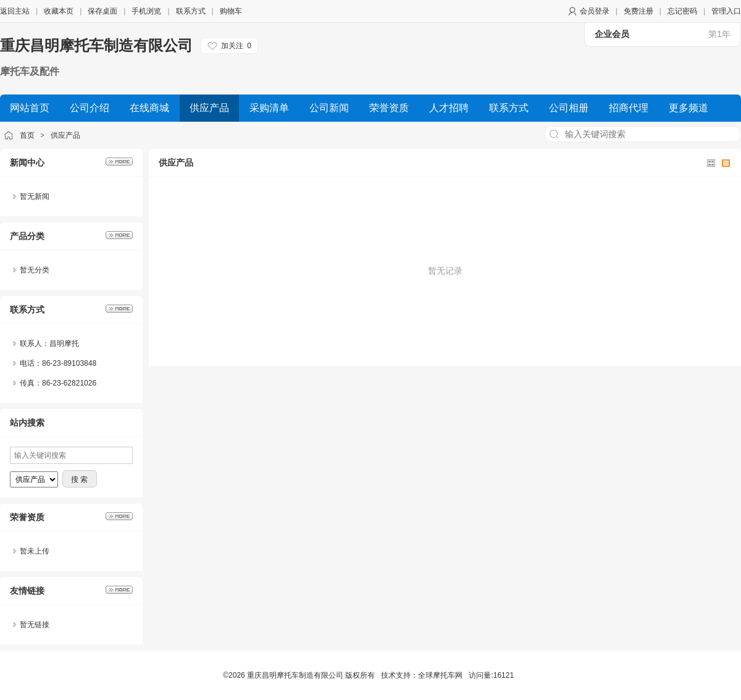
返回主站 (15, 11)
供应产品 (65, 135)
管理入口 (726, 11)
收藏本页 (59, 11)
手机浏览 (146, 11)
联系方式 (191, 11)
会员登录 (595, 11)
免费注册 (638, 11)
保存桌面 (103, 11)
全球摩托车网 (440, 675)
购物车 (231, 11)
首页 (27, 135)
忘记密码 (682, 11)
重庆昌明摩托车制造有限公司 (96, 45)
